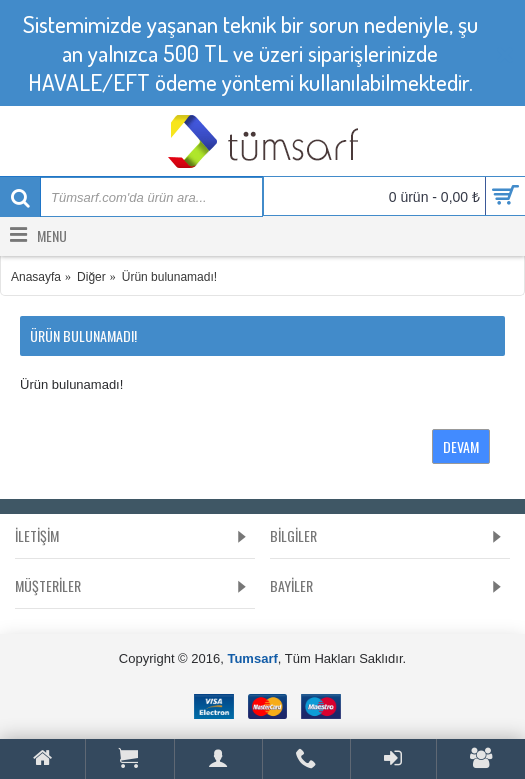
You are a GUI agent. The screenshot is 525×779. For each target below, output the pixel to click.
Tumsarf (252, 658)
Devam (461, 446)
